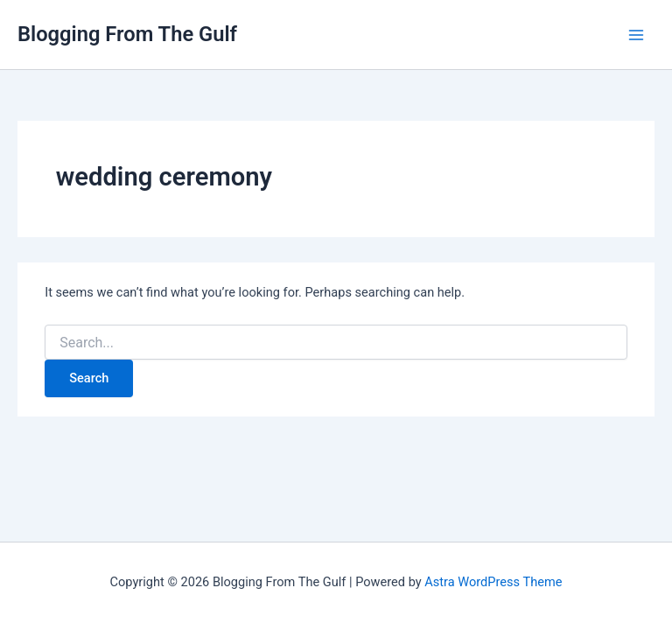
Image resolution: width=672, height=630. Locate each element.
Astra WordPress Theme (493, 582)
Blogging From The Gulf (127, 34)
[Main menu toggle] (636, 35)
